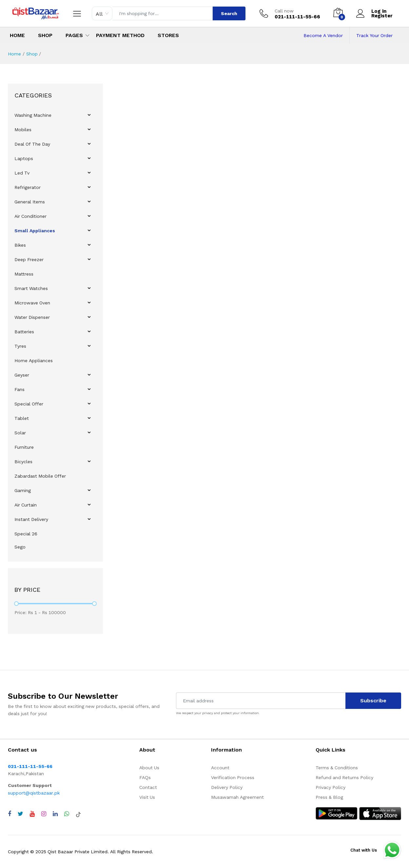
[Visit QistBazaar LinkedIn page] (55, 814)
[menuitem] (56, 115)
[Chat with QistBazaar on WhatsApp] (67, 814)
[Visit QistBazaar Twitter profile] (20, 814)
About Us (149, 768)
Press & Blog (329, 797)
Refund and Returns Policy (344, 777)
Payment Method (120, 35)
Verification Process (233, 777)
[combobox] (102, 13)
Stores (168, 35)
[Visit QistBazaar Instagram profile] (44, 814)
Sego (20, 547)
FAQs (145, 777)
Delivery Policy (227, 787)
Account (220, 768)
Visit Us (147, 797)
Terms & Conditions (337, 768)
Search (229, 13)
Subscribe (373, 701)
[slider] (16, 604)
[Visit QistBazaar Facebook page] (10, 814)
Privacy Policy (331, 787)
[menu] (55, 330)
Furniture (24, 447)
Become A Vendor (323, 35)
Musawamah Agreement (237, 797)
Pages (74, 35)
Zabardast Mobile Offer (40, 476)
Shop (45, 35)
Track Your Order (374, 35)
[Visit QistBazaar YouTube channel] (32, 814)
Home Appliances (34, 361)
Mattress (24, 274)
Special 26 (26, 534)
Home (17, 35)
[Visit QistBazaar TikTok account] (78, 814)
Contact (148, 787)
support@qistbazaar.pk (34, 793)
